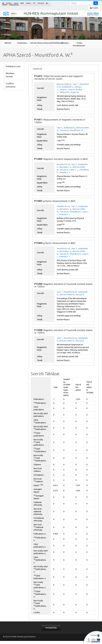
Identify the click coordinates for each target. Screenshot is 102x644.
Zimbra (9, 3)
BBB (22, 3)
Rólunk (8, 43)
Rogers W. (75, 92)
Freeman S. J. (65, 172)
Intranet (41, 3)
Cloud (16, 3)
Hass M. (72, 90)
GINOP (5, 5)
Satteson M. (65, 92)
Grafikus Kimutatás (11, 85)
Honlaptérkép (51, 628)
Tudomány (23, 43)
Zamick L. (63, 90)
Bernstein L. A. (66, 167)
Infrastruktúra (37, 44)
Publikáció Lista (13, 66)
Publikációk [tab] (38, 69)
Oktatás (65, 43)
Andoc (29, 3)
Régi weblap (14, 5)
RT (34, 3)
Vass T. (76, 84)
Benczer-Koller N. (64, 84)
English (94, 8)
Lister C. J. (74, 170)
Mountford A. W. (76, 130)
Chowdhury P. (75, 212)
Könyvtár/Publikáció (51, 44)
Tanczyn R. (64, 130)
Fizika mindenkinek (79, 44)
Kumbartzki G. (68, 87)
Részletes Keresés (10, 75)
